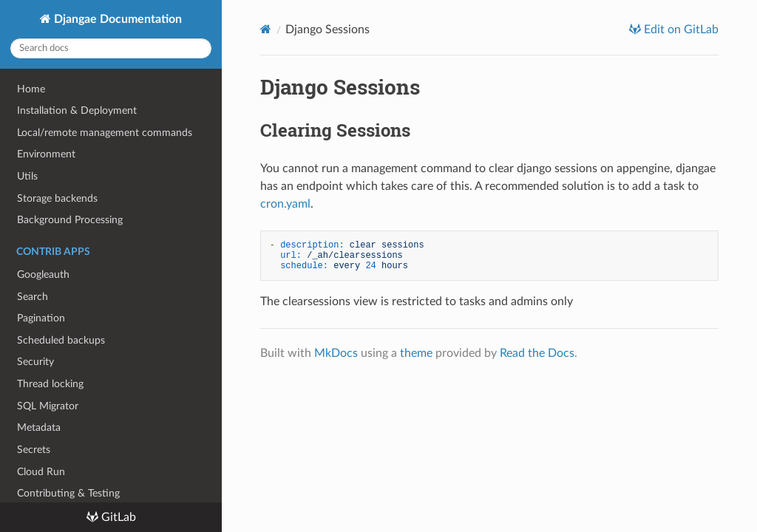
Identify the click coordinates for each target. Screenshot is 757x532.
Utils (27, 176)
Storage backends (57, 198)
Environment (46, 154)
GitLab (117, 517)
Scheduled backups (61, 340)
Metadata (39, 427)
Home (31, 89)
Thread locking (50, 384)
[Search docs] (111, 48)
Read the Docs (537, 353)
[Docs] (266, 29)
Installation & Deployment (77, 110)
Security (35, 362)
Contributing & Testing (68, 493)
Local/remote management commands (105, 133)
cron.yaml (285, 204)
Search (33, 297)
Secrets (34, 450)
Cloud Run (41, 472)
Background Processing (70, 220)
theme (416, 353)
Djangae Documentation (116, 19)
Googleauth (43, 274)
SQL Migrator (48, 406)
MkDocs (336, 353)
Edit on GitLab (680, 30)
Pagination (41, 318)
